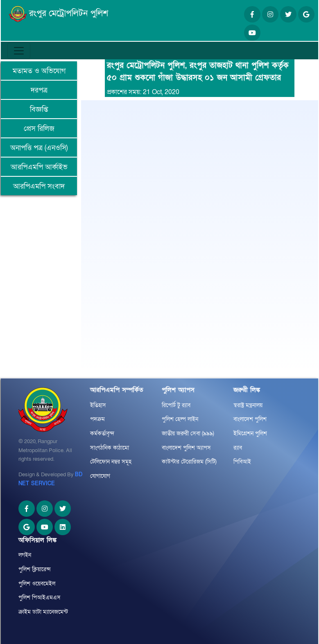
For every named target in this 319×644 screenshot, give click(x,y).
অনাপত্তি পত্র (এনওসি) (39, 148)
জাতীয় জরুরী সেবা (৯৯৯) (188, 433)
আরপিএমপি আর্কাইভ (39, 167)
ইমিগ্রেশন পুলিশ (250, 433)
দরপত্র (39, 90)
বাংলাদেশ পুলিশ (250, 419)
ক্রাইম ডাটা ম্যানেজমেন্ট (43, 612)
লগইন (25, 555)
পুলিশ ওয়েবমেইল (37, 584)
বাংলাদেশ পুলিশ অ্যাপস (186, 448)
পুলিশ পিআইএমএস (40, 598)
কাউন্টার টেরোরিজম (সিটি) (189, 462)
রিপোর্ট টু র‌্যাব (176, 405)
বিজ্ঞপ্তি (39, 109)
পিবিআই (242, 462)
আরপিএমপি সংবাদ (39, 186)
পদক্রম (97, 419)
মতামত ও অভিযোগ (39, 71)
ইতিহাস (98, 405)
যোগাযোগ (100, 476)
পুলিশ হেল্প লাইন (180, 419)
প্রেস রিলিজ (39, 129)
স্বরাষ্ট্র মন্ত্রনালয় (248, 405)
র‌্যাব (238, 448)
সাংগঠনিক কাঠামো (110, 448)
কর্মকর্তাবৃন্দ (102, 433)
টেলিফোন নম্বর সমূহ (111, 462)
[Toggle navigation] (19, 51)
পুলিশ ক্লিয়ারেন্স (35, 569)
